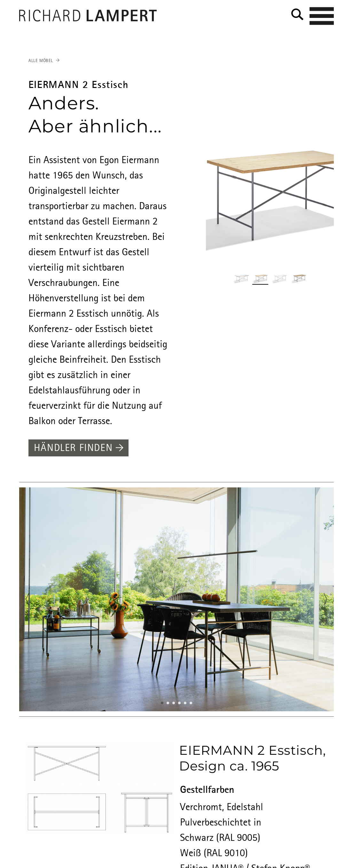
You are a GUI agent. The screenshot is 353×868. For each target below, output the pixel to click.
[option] (176, 599)
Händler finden (79, 448)
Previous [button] (26, 600)
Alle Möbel (41, 61)
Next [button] (327, 600)
